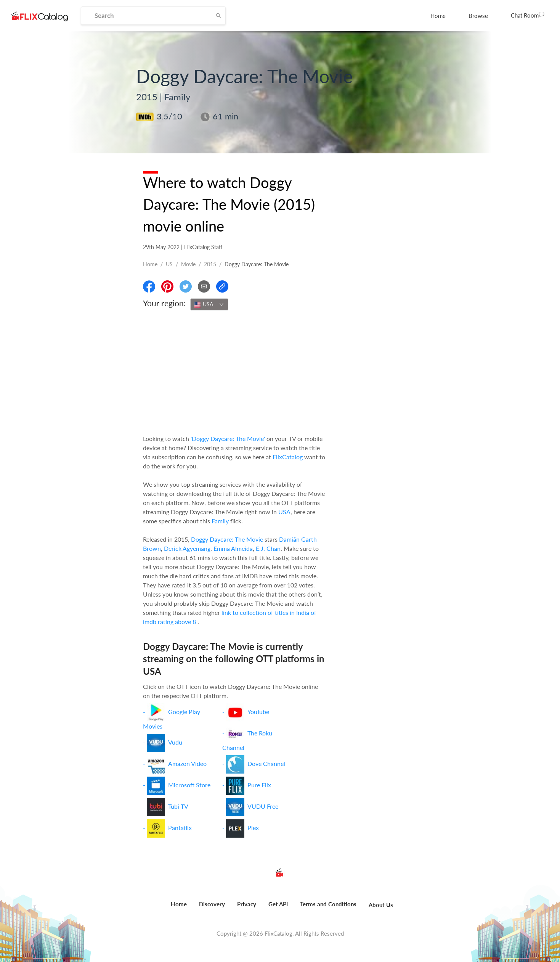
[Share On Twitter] (186, 286)
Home (438, 16)
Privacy (247, 904)
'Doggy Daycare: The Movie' (228, 438)
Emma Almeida (233, 548)
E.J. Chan (268, 548)
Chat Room (528, 15)
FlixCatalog (288, 457)
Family (220, 521)
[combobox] (209, 304)
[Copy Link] (222, 286)
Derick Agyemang (187, 548)
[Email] (204, 286)
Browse (478, 16)
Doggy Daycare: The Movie (227, 539)
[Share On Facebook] (149, 286)
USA (284, 512)
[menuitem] (438, 16)
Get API (278, 904)
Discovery (212, 904)
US (169, 264)
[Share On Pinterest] (167, 286)
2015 (210, 264)
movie (188, 264)
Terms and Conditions (328, 904)
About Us (381, 905)
